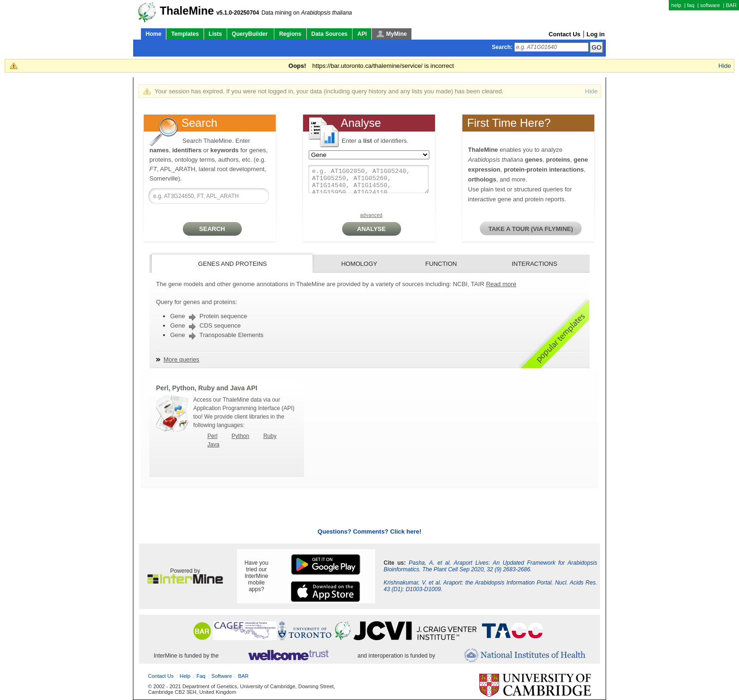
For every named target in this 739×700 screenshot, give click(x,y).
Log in (596, 34)
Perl (212, 436)
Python (240, 436)
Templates (185, 34)
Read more (501, 284)
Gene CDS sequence (205, 325)
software (710, 5)
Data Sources (330, 34)
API (362, 34)
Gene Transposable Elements (217, 335)
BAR (731, 5)
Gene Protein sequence (209, 316)
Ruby (270, 436)
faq (691, 5)
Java (213, 445)
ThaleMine (187, 11)
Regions (290, 34)
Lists (215, 34)
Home (153, 34)
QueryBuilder (250, 34)
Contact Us (565, 34)
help (676, 5)
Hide (725, 66)
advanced (371, 215)
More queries (181, 359)
